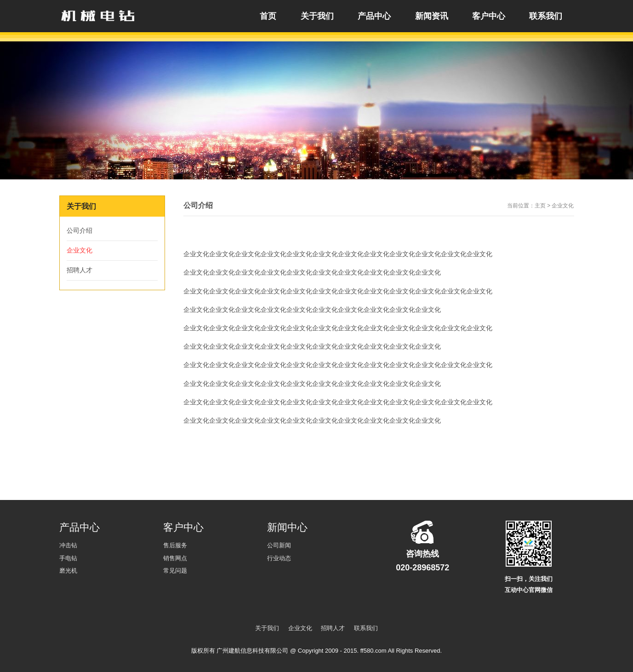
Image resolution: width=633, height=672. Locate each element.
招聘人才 (80, 270)
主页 (540, 206)
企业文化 (80, 250)
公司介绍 (80, 230)
